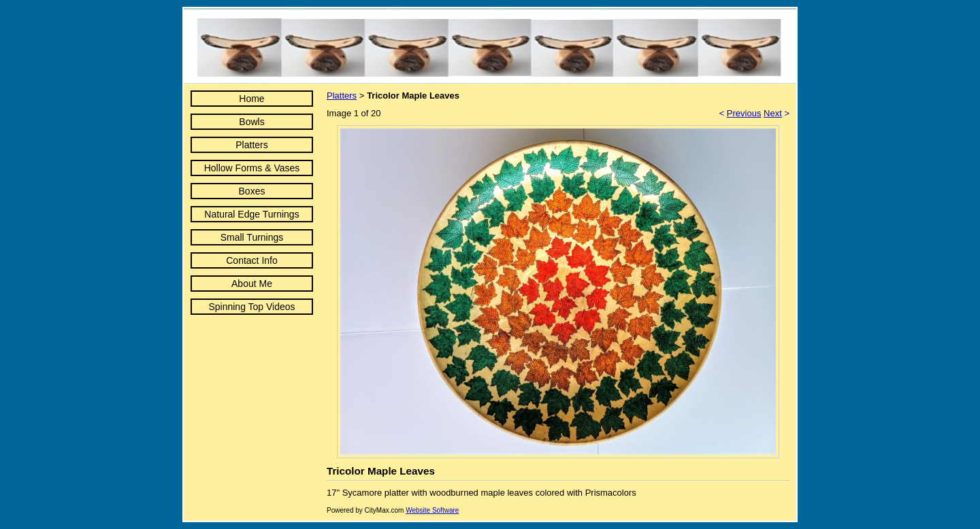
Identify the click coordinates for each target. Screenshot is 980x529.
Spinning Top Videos (251, 307)
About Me (252, 284)
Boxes (252, 191)
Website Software (432, 510)
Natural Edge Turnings (251, 214)
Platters (251, 145)
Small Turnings (252, 237)
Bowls (251, 122)
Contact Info (252, 260)
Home (251, 99)
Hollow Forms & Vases (252, 168)
